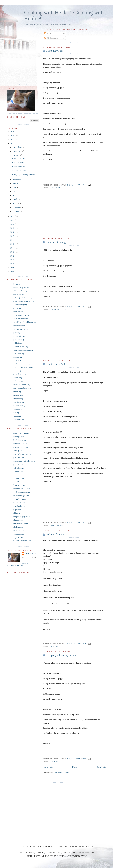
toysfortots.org (19, 405)
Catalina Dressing (56, 242)
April (15, 199)
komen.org (18, 357)
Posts (48, 33)
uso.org (16, 412)
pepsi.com (17, 510)
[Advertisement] (74, 213)
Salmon (54, 762)
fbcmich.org (18, 312)
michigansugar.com (21, 496)
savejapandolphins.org (22, 388)
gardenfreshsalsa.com (22, 454)
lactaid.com (18, 482)
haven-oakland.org (21, 346)
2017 (13, 236)
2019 (13, 228)
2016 (13, 240)
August (16, 183)
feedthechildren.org (21, 319)
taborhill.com (19, 530)
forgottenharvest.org (21, 329)
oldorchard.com (20, 503)
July (15, 187)
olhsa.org (17, 371)
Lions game (56, 188)
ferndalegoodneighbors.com (25, 322)
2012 (13, 256)
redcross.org (18, 381)
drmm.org (17, 308)
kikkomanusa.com (21, 475)
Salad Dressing (58, 310)
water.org (17, 416)
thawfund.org (19, 402)
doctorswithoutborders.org (24, 301)
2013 (13, 252)
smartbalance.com (21, 523)
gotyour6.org (19, 339)
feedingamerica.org (21, 315)
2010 (13, 264)
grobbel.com (18, 464)
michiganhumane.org (22, 364)
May (15, 195)
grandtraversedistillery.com (24, 461)
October (16, 155)
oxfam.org (18, 378)
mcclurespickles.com (22, 489)
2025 (13, 136)
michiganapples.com (22, 492)
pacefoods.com (19, 506)
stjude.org (17, 392)
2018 (13, 232)
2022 (13, 216)
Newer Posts (48, 767)
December (17, 147)
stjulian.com (18, 527)
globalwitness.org (20, 336)
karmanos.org (19, 353)
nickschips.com (20, 499)
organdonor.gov (20, 374)
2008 (13, 272)
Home (75, 767)
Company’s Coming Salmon (62, 655)
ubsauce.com (19, 534)
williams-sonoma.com (22, 541)
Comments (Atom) (61, 773)
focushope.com (19, 326)
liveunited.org (19, 360)
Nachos (54, 646)
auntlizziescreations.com (23, 433)
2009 (13, 268)
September (17, 179)
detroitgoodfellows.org (23, 298)
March (16, 203)
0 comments (80, 185)
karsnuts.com (19, 471)
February (17, 207)
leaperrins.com (19, 485)
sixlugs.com (18, 520)
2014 (13, 248)
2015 (13, 244)
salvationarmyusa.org (22, 385)
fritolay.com (18, 450)
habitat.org (18, 343)
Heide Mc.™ (31, 553)
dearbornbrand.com (21, 447)
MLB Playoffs (57, 526)
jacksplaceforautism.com (23, 350)
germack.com (19, 457)
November (17, 151)
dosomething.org (20, 305)
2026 (13, 132)
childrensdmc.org (20, 291)
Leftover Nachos (55, 534)
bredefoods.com (20, 440)
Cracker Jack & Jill (56, 364)
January (16, 211)
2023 (13, 144)
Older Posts (101, 767)
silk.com (17, 513)
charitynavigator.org (21, 287)
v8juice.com (18, 537)
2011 (13, 260)
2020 (13, 224)
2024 (13, 140)
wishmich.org (19, 419)
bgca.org (17, 284)
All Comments (51, 38)
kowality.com (19, 478)
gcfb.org (17, 332)
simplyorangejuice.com (23, 516)
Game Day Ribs (55, 51)
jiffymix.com (19, 468)
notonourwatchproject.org (24, 367)
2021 (13, 220)
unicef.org (17, 409)
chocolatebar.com (20, 443)
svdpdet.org (18, 399)
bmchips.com (19, 437)
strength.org (18, 395)
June (15, 191)
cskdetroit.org (19, 294)
